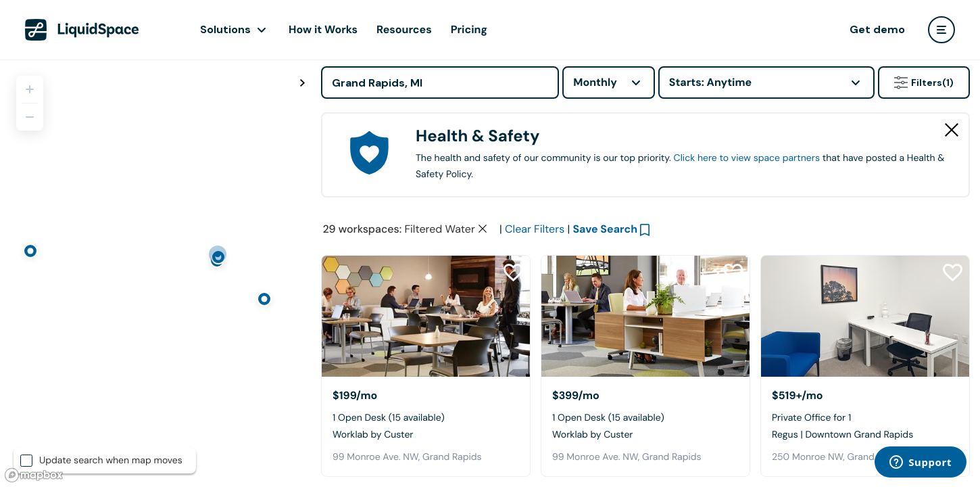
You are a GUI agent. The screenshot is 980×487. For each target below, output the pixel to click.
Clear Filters (535, 229)
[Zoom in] (30, 89)
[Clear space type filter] (483, 229)
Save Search (605, 229)
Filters (924, 83)
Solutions (225, 29)
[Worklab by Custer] (426, 316)
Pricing (469, 29)
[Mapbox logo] (34, 475)
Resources (404, 29)
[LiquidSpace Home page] (82, 30)
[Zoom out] (30, 117)
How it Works (323, 29)
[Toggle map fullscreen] (302, 83)
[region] (155, 273)
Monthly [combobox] (595, 82)
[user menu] (941, 30)
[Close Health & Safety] (952, 130)
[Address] (440, 83)
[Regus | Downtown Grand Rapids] (865, 316)
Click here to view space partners (747, 158)
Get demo (877, 29)
